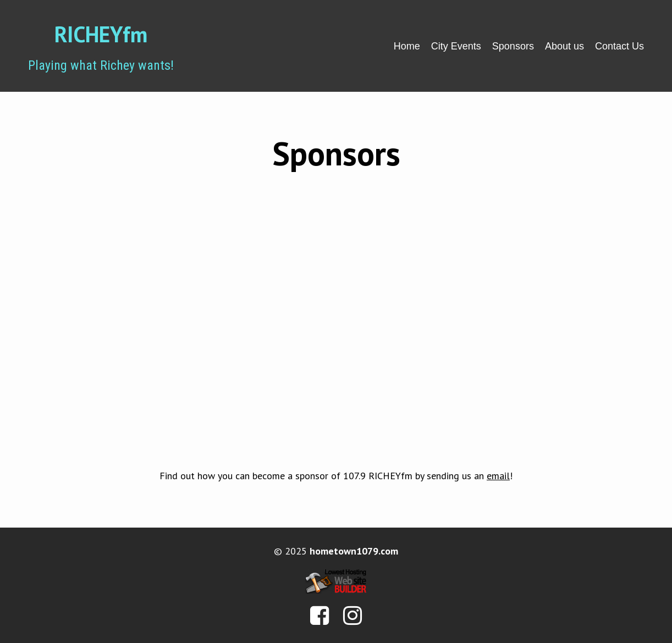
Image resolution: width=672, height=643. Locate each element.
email (498, 476)
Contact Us (619, 46)
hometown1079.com (354, 551)
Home (407, 46)
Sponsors (513, 46)
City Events (456, 46)
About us (564, 46)
